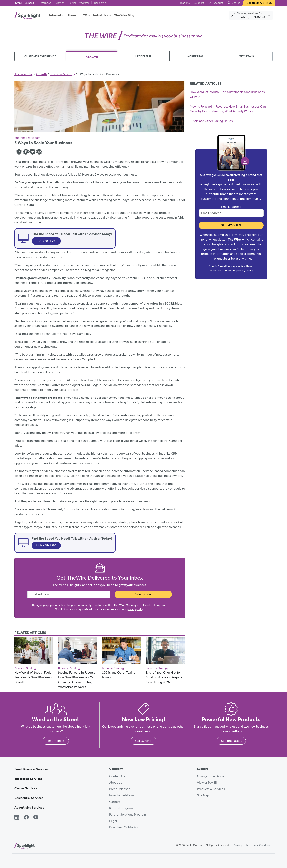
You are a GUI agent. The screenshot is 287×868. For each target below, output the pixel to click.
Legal (113, 821)
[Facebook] (26, 818)
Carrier (60, 3)
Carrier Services (26, 788)
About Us (116, 783)
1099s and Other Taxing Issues (211, 121)
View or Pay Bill (207, 783)
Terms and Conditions (259, 845)
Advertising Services (29, 807)
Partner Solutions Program (128, 814)
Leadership (143, 56)
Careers (115, 802)
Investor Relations (122, 795)
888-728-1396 (46, 241)
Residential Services (29, 798)
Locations (184, 3)
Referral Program (121, 808)
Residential (101, 3)
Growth (92, 57)
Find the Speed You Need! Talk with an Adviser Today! (72, 234)
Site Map (203, 795)
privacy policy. (245, 271)
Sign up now (143, 594)
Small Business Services (31, 769)
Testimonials (56, 741)
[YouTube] (36, 818)
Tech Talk (247, 56)
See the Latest (231, 741)
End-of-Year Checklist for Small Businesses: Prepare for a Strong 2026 (164, 677)
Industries (101, 15)
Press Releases (120, 789)
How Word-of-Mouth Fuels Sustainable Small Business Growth (33, 677)
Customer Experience (40, 56)
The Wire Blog (124, 15)
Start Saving (143, 741)
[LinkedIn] (17, 818)
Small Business (25, 3)
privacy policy (135, 609)
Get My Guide (231, 225)
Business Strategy (62, 74)
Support (199, 3)
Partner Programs (79, 3)
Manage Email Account (213, 776)
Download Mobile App (124, 827)
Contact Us (117, 776)
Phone (72, 15)
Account (216, 3)
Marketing (195, 56)
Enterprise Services (28, 779)
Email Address (231, 207)
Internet (55, 15)
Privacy (238, 845)
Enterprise (45, 3)
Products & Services (211, 789)
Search (234, 3)
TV (85, 15)
